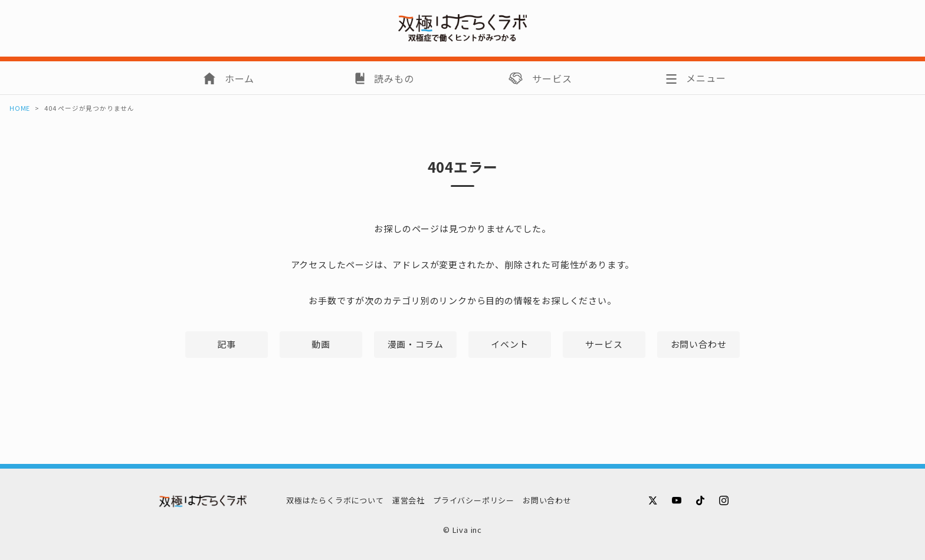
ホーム (240, 78)
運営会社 (409, 500)
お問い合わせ (699, 344)
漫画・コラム (416, 344)
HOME (20, 108)
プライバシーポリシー (474, 500)
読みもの (394, 78)
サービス (552, 78)
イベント (509, 344)
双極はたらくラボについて (335, 500)
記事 (227, 344)
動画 (321, 344)
